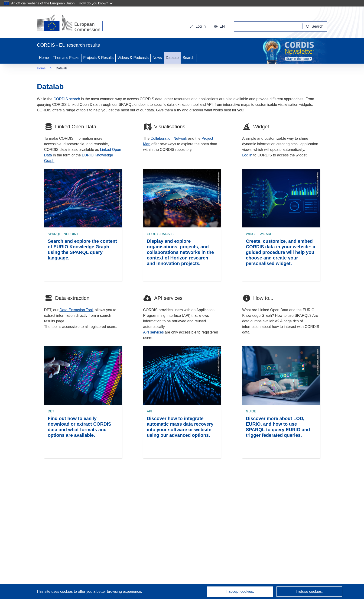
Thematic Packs (66, 58)
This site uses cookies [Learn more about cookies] (55, 591)
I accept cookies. (240, 591)
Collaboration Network (169, 138)
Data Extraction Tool (76, 310)
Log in (198, 26)
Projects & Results (99, 58)
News (157, 58)
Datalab (172, 58)
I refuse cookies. (309, 591)
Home (44, 58)
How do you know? (96, 3)
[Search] (315, 26)
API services (153, 332)
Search (188, 58)
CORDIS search (67, 99)
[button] (219, 26)
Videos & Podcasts (133, 58)
